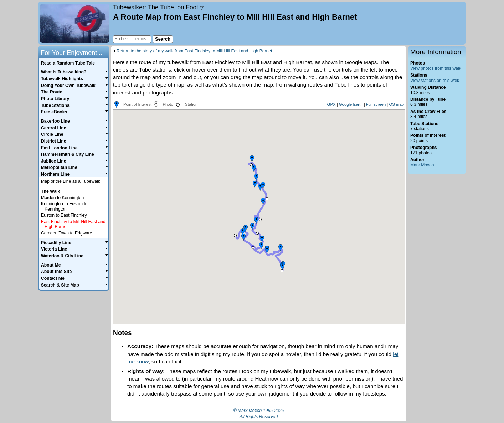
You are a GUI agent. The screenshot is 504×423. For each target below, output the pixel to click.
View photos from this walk (436, 68)
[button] (282, 271)
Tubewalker (158, 7)
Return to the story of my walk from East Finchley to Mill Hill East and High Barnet (194, 51)
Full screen (376, 104)
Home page (75, 23)
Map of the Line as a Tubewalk (71, 181)
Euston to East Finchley (64, 215)
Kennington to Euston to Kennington (64, 207)
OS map (396, 104)
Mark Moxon (422, 165)
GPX (331, 104)
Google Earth (351, 104)
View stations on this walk (435, 81)
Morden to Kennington (62, 198)
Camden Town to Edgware (66, 233)
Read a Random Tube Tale (68, 63)
